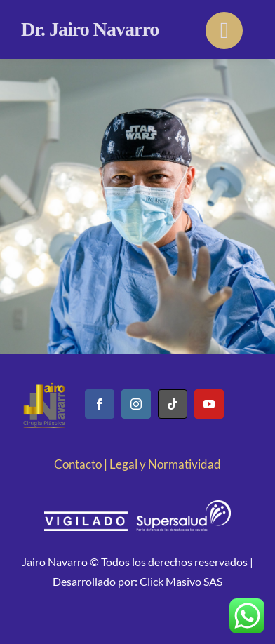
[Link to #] (224, 31)
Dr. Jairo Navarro (90, 29)
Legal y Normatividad (165, 464)
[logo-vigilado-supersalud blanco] (137, 506)
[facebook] (100, 404)
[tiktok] (173, 404)
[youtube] (209, 404)
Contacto (78, 464)
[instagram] (136, 404)
